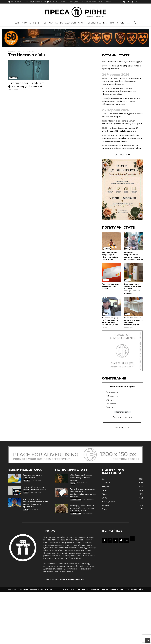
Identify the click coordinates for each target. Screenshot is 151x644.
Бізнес (59, 23)
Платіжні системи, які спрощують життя (110, 286)
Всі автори (95, 589)
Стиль (121, 23)
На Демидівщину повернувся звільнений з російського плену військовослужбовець (121, 101)
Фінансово (113, 392)
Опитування (82, 589)
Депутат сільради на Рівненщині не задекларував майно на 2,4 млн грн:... (110, 322)
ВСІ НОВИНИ (122, 155)
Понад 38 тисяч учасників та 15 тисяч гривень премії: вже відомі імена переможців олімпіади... (122, 138)
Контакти (124, 589)
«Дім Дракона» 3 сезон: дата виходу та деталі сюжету (81, 478)
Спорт (82, 23)
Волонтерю (113, 396)
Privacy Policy (137, 589)
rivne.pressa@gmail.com (72, 579)
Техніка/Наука (108, 502)
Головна (12, 51)
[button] (129, 23)
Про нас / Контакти (89, 2)
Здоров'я (71, 23)
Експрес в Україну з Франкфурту (125, 62)
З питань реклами (104, 2)
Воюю (111, 400)
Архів (66, 589)
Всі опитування (122, 428)
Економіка (94, 23)
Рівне (36, 23)
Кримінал (109, 23)
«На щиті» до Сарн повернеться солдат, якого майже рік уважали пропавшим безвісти (122, 81)
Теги (19, 51)
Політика (47, 23)
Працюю (112, 404)
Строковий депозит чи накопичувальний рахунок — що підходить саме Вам (119, 91)
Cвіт (17, 23)
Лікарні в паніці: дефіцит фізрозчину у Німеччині (26, 85)
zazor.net (48, 589)
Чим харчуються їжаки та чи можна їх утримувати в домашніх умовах (82, 508)
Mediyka (25, 589)
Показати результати (122, 417)
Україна (26, 23)
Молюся (112, 408)
